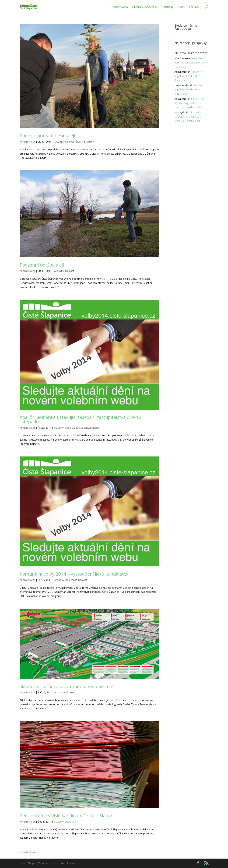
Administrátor (27, 142)
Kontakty (194, 7)
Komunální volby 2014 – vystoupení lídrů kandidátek (74, 574)
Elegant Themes (38, 863)
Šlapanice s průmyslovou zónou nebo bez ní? (66, 686)
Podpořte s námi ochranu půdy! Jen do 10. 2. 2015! (190, 63)
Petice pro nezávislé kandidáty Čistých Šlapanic (68, 816)
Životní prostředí (85, 142)
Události (70, 142)
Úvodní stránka (119, 7)
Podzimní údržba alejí (42, 265)
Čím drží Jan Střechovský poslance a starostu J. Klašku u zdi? (189, 103)
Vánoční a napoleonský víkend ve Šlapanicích (188, 76)
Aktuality (168, 7)
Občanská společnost (144, 7)
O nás (181, 7)
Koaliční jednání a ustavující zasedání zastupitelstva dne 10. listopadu (81, 419)
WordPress (67, 863)
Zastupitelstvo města (88, 428)
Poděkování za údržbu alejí (47, 136)
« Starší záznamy (29, 852)
